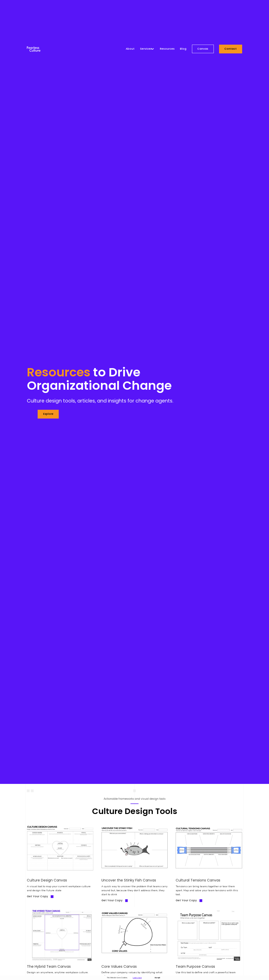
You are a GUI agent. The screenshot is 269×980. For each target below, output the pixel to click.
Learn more (137, 978)
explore (48, 414)
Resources (167, 49)
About (130, 49)
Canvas (203, 49)
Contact (230, 49)
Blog (183, 49)
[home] (34, 49)
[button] (147, 49)
